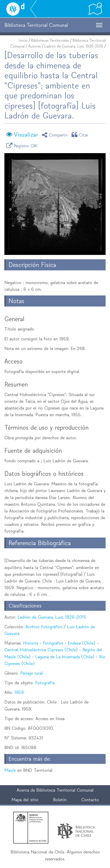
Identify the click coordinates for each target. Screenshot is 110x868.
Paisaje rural (32, 673)
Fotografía (45, 683)
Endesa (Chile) (82, 643)
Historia (31, 643)
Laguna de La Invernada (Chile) (65, 657)
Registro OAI (23, 145)
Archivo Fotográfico (44, 627)
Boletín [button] (60, 800)
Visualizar (26, 134)
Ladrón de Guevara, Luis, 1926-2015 (74, 46)
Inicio (23, 40)
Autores (34, 46)
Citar (81, 135)
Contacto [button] (90, 800)
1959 (19, 692)
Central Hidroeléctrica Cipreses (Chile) (41, 650)
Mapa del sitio (25, 800)
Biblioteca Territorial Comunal (65, 790)
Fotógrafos (53, 643)
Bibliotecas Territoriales (50, 40)
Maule (10, 770)
